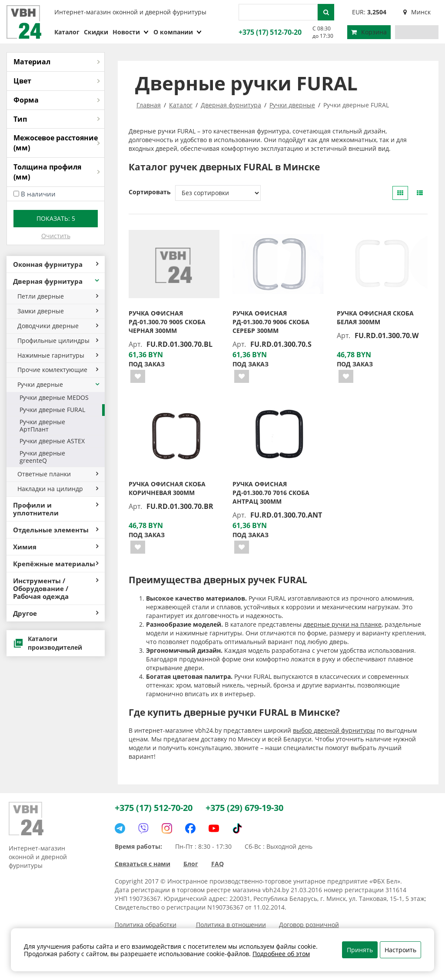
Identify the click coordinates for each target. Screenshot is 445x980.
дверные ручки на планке (342, 624)
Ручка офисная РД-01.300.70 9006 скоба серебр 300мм (271, 322)
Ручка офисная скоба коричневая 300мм (167, 488)
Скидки (96, 32)
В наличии (38, 194)
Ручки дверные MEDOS (54, 397)
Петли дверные (58, 296)
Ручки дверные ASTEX (52, 441)
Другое (56, 613)
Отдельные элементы (56, 530)
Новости (131, 32)
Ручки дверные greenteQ (42, 457)
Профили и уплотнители (56, 509)
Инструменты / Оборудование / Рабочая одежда (56, 588)
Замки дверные (58, 311)
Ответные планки (58, 474)
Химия (56, 547)
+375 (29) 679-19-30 (244, 808)
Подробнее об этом (281, 954)
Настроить (400, 950)
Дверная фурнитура (57, 281)
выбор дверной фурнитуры (334, 730)
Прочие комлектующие (58, 370)
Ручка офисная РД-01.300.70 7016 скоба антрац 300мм (271, 493)
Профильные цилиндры (58, 341)
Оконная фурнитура (56, 264)
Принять (360, 950)
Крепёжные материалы (56, 564)
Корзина (369, 32)
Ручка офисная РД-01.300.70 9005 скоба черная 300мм (167, 322)
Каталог (67, 32)
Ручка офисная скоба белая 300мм (375, 317)
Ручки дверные (59, 384)
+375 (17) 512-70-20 (269, 32)
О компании (178, 32)
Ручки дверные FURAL (52, 410)
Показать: (56, 218)
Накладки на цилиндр (58, 489)
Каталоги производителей (48, 643)
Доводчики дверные (58, 326)
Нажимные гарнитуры (58, 355)
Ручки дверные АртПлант (42, 425)
